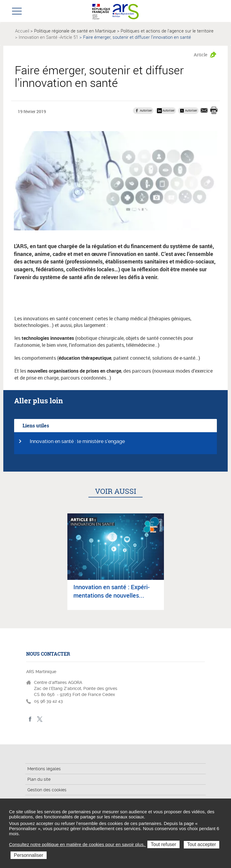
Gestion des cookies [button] (47, 790)
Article (201, 55)
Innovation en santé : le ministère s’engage (77, 441)
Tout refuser (163, 844)
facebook (30, 719)
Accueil (22, 31)
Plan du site (39, 779)
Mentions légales (44, 769)
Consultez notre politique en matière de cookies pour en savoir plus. (77, 844)
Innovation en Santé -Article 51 (48, 37)
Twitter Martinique (40, 719)
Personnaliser (29, 855)
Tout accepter (202, 844)
